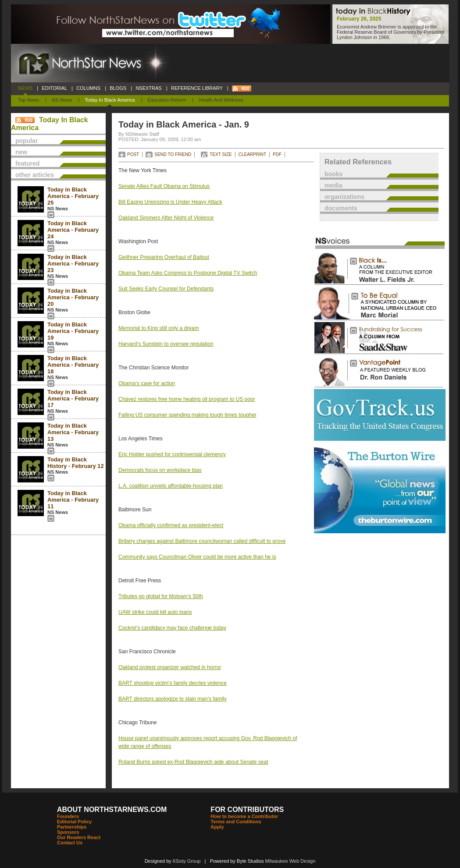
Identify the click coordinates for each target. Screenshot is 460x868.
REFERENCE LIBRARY (197, 88)
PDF (277, 154)
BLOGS (118, 88)
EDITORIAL (54, 88)
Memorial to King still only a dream (159, 328)
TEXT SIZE (221, 154)
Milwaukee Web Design (291, 861)
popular (27, 141)
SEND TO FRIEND (173, 154)
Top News (29, 100)
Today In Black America (110, 100)
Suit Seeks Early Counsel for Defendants (166, 289)
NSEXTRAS (149, 88)
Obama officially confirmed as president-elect (171, 525)
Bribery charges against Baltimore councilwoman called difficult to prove (202, 541)
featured (27, 163)
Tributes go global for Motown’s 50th (161, 596)
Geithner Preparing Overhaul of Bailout (164, 257)
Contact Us (70, 843)
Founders (68, 816)
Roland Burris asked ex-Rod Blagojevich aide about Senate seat (193, 762)
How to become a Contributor (244, 816)
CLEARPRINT (252, 154)
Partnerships (72, 827)
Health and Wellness (221, 100)
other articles (35, 175)
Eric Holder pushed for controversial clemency (172, 454)
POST (133, 154)
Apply (217, 827)
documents (341, 208)
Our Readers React (79, 837)
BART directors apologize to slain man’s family (173, 699)
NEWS (25, 88)
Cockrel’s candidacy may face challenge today (172, 628)
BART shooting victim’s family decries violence (173, 683)
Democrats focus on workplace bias (160, 470)
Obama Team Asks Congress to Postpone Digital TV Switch (188, 273)
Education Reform (167, 100)
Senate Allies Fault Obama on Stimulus (164, 186)
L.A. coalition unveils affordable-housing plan (171, 486)
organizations (344, 197)
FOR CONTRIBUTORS (247, 810)
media (333, 185)
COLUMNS (88, 88)
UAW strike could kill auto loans (155, 612)
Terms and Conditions (236, 822)
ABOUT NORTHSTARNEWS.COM (112, 810)
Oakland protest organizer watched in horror (170, 667)
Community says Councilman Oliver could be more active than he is (197, 557)
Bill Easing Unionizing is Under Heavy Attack (170, 202)
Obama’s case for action (147, 383)
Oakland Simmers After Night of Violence (166, 218)
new (21, 152)
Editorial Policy (74, 822)
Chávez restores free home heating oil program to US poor (187, 399)
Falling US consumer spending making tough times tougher (187, 415)
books (333, 174)
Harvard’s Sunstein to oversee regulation (166, 344)
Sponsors (68, 832)
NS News (62, 100)
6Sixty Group (187, 861)
